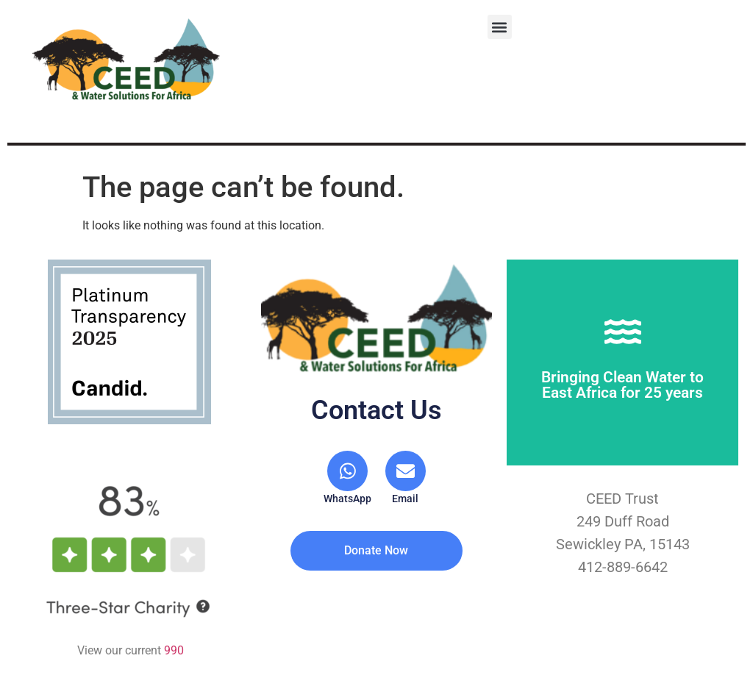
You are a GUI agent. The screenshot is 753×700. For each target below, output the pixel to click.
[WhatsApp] (348, 478)
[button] (500, 27)
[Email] (405, 478)
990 (174, 650)
